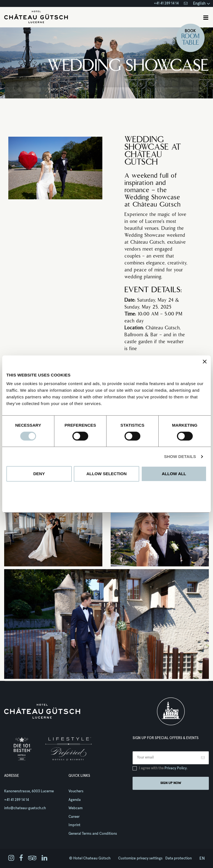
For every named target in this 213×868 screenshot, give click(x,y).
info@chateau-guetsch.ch (25, 808)
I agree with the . (163, 768)
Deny (39, 474)
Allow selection (106, 474)
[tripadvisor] (32, 858)
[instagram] (11, 858)
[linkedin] (45, 858)
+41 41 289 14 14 (166, 3)
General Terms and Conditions (93, 834)
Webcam (76, 808)
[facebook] (21, 858)
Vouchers (76, 791)
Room (190, 37)
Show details (180, 456)
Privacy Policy (176, 768)
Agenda (75, 800)
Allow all (174, 474)
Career (74, 817)
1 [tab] (106, 674)
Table (190, 43)
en (202, 858)
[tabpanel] (106, 624)
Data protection (179, 858)
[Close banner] (205, 362)
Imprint (74, 825)
